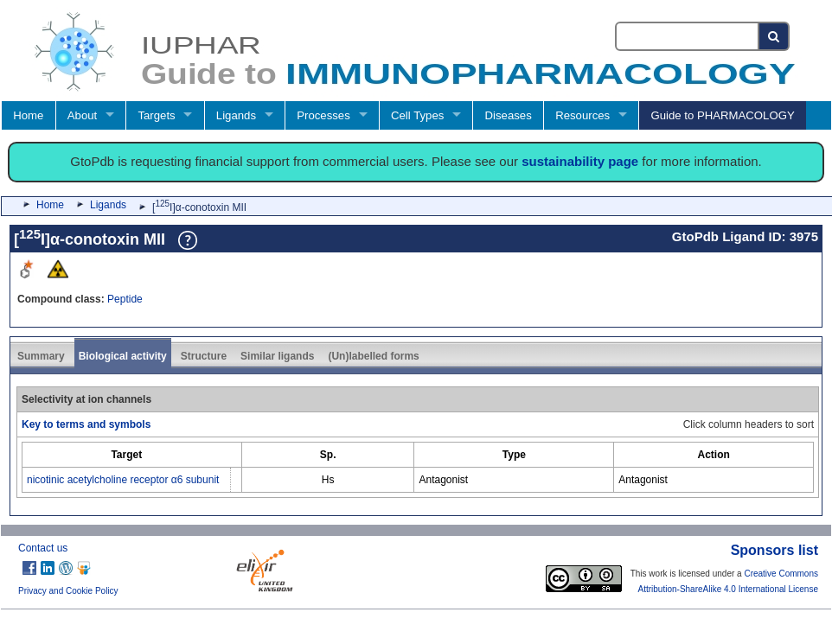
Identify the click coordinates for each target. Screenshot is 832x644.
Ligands (236, 115)
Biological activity (123, 356)
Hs (328, 480)
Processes (323, 115)
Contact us (43, 548)
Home (28, 115)
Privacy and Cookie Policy (68, 591)
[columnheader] (127, 454)
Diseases (509, 115)
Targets (156, 115)
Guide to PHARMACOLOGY (722, 115)
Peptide (125, 299)
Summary (41, 356)
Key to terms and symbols (86, 424)
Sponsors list (774, 550)
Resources (582, 115)
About (82, 115)
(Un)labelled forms (373, 356)
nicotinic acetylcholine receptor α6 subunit (123, 480)
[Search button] (774, 36)
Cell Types (417, 115)
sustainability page (580, 161)
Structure (204, 356)
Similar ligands (277, 356)
